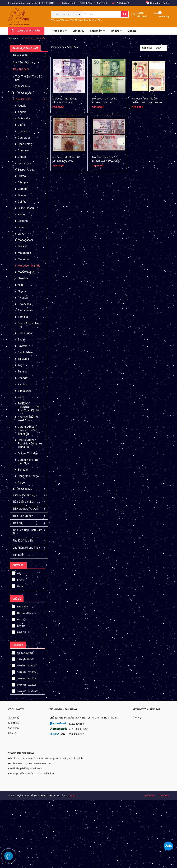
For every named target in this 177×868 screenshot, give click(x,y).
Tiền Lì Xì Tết (20, 55)
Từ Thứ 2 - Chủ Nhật (96, 3)
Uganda (23, 378)
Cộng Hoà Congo (28, 476)
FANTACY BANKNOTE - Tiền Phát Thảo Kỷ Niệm (30, 407)
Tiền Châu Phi (24, 99)
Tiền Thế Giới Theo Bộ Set (29, 78)
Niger (21, 285)
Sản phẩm (14, 728)
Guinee (22, 202)
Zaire (21, 397)
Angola (22, 112)
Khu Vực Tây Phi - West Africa (29, 419)
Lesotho (23, 221)
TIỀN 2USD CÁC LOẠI (26, 509)
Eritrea (22, 176)
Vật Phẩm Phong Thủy (26, 548)
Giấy (17, 573)
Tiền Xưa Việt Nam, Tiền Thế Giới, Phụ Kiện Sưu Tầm (77, 20)
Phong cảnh (20, 606)
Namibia (23, 278)
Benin (21, 482)
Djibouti (22, 163)
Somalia (23, 317)
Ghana (22, 195)
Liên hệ (12, 733)
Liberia (22, 227)
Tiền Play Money (23, 516)
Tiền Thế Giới (21, 69)
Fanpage (138, 717)
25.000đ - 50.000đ (23, 659)
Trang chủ (14, 718)
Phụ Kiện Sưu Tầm (24, 541)
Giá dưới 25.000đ (22, 652)
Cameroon (24, 138)
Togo (21, 365)
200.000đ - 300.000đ (24, 678)
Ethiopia (23, 182)
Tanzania (23, 359)
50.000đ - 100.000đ (24, 665)
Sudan (22, 340)
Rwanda (23, 298)
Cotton (18, 586)
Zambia (22, 384)
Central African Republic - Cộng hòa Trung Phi (30, 444)
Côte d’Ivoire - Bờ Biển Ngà (28, 462)
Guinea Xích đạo (28, 453)
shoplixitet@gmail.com (29, 768)
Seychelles (24, 304)
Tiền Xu (17, 523)
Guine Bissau (26, 208)
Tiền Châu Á (23, 86)
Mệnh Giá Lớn (21, 632)
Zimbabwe (24, 391)
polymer (18, 579)
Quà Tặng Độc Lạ (23, 62)
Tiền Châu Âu (23, 93)
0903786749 (122, 3)
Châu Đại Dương (25, 495)
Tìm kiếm (164, 795)
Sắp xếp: (147, 48)
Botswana (24, 118)
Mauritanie (24, 253)
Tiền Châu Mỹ (24, 489)
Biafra (21, 125)
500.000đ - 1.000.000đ (25, 691)
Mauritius (24, 259)
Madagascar (25, 240)
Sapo (73, 795)
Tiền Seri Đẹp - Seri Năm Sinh (27, 532)
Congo (22, 157)
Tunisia (22, 372)
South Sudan (26, 333)
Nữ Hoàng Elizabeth (24, 613)
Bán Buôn (18, 555)
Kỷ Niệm (18, 625)
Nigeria (22, 291)
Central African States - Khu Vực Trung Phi (28, 430)
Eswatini (23, 346)
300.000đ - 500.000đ (24, 684)
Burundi (23, 131)
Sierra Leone (25, 310)
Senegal (23, 470)
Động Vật (19, 619)
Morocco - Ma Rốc (29, 266)
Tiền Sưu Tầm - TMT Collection (37, 773)
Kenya (22, 214)
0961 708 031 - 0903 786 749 (34, 763)
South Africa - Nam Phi (29, 325)
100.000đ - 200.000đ (24, 672)
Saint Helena (26, 352)
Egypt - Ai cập (26, 170)
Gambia (23, 189)
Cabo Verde (25, 144)
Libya (21, 234)
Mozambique (26, 272)
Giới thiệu (14, 723)
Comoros (23, 150)
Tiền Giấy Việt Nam (24, 502)
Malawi (22, 246)
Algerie (22, 106)
